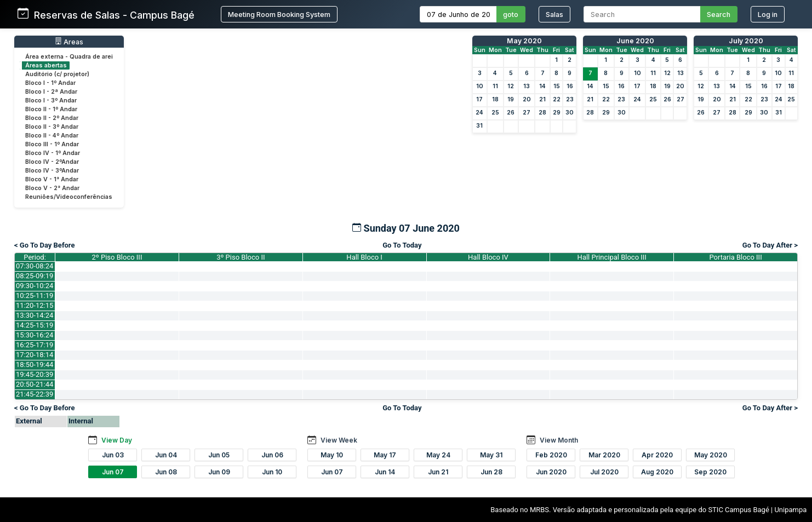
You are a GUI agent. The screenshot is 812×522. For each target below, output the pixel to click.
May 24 (438, 455)
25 (495, 113)
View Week (339, 440)
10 (480, 86)
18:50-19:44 (35, 365)
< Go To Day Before (45, 245)
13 (527, 86)
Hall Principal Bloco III (612, 257)
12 (511, 86)
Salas (554, 15)
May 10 (332, 455)
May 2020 (524, 41)
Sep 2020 (710, 472)
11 (495, 86)
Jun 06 (272, 455)
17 (479, 99)
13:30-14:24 (35, 315)
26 (511, 113)
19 (511, 99)
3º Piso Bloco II (241, 257)
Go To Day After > (770, 245)
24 (479, 113)
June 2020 (635, 41)
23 (570, 99)
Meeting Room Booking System (279, 15)
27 (527, 113)
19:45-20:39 (35, 374)
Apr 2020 (657, 455)
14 (542, 86)
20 (527, 99)
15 (557, 86)
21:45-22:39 (35, 394)
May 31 (491, 455)
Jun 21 (438, 472)
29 (557, 113)
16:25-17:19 (35, 345)
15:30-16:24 (35, 335)
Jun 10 (272, 472)
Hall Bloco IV (488, 257)
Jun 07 (113, 472)
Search (719, 15)
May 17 (385, 455)
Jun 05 (219, 455)
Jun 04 (166, 455)
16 (570, 86)
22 (557, 99)
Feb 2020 (551, 455)
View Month (559, 440)
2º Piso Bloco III (117, 257)
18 (495, 99)
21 (542, 99)
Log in (768, 15)
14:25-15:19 (35, 325)
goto (511, 15)
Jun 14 (385, 472)
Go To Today (402, 245)
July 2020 (746, 41)
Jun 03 (113, 455)
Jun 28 (491, 472)
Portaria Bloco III (736, 257)
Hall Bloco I (364, 257)
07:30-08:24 (35, 266)
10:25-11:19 (35, 296)
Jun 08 (166, 472)
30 (570, 113)
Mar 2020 (604, 455)
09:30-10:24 (35, 286)
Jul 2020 (604, 472)
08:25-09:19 (35, 276)
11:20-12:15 (35, 305)
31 (479, 126)
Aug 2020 (657, 472)
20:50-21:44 (35, 384)
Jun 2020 (551, 472)
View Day (117, 440)
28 (542, 113)
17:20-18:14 (35, 355)
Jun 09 (219, 472)
